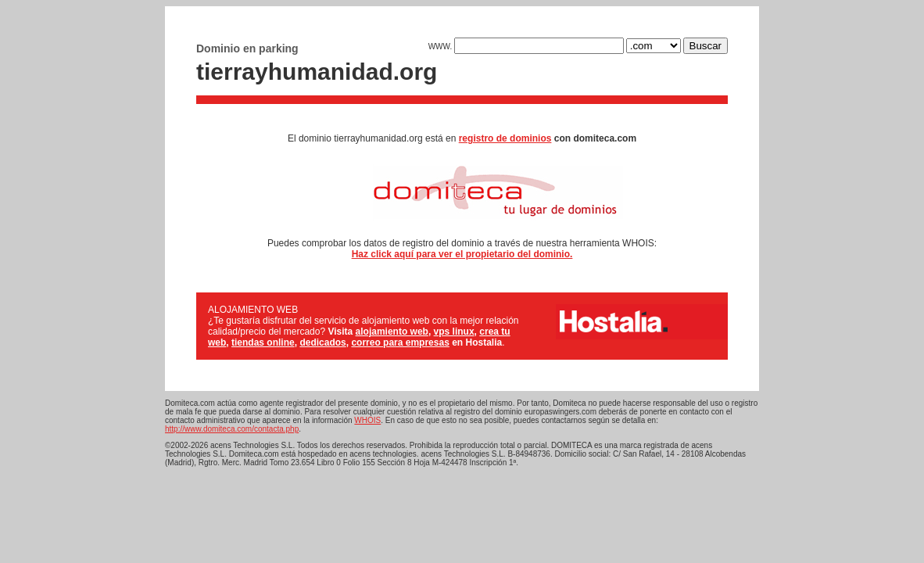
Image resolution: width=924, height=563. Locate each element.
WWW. (526, 47)
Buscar (706, 46)
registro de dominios (505, 138)
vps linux (454, 332)
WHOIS (367, 420)
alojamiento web (392, 332)
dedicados (322, 342)
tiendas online (263, 342)
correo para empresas (400, 342)
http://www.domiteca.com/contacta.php (232, 429)
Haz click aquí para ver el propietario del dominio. (462, 254)
